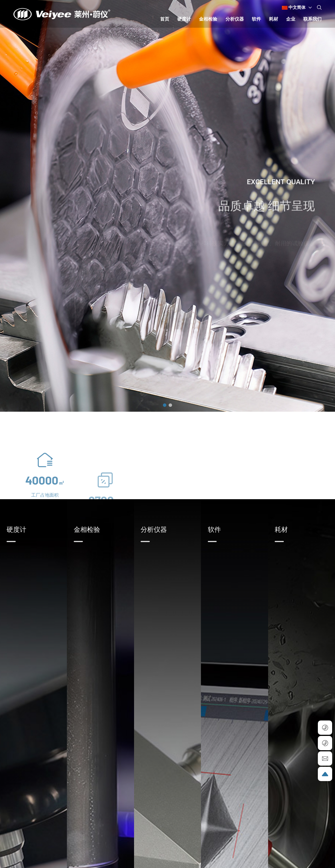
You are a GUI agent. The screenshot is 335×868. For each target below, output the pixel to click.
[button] (165, 405)
